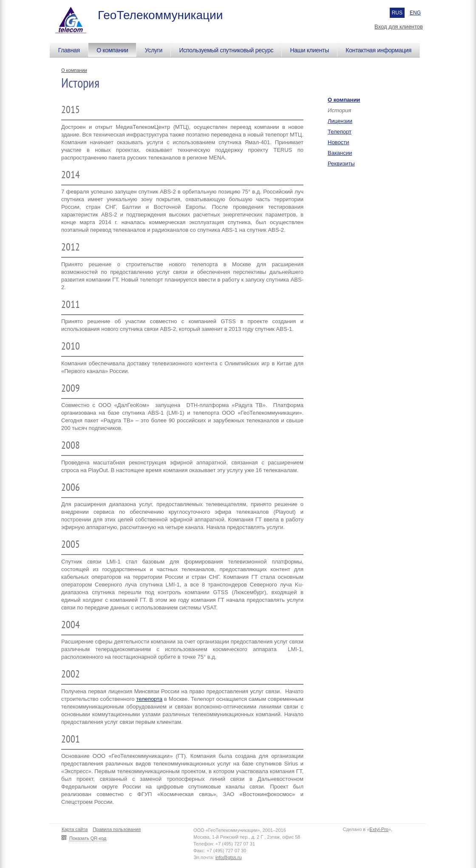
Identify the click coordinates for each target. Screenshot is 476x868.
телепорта (149, 699)
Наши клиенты (309, 50)
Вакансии (340, 153)
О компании (112, 50)
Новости (338, 142)
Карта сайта (75, 829)
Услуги (154, 50)
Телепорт (340, 132)
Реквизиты (341, 164)
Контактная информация (378, 50)
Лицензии (340, 121)
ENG (415, 13)
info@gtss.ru (229, 857)
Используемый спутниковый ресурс (226, 50)
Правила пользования (117, 829)
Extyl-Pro (379, 829)
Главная (69, 50)
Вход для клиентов (399, 27)
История (339, 110)
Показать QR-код (88, 838)
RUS (397, 13)
